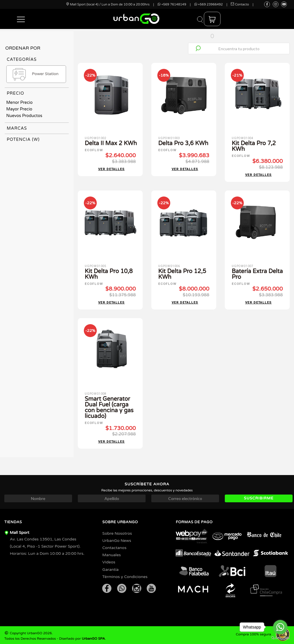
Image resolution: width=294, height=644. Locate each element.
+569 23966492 (209, 4)
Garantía (110, 568)
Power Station (34, 74)
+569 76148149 (172, 4)
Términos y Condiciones (125, 575)
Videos (109, 560)
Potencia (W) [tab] (23, 140)
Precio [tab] (15, 93)
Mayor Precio (19, 109)
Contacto (240, 4)
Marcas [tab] (17, 128)
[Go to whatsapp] (280, 627)
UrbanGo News (117, 539)
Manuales (111, 553)
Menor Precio (20, 103)
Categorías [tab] (22, 60)
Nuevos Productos (24, 116)
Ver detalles (112, 169)
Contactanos (114, 546)
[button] (21, 19)
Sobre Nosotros (117, 532)
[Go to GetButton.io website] (280, 638)
